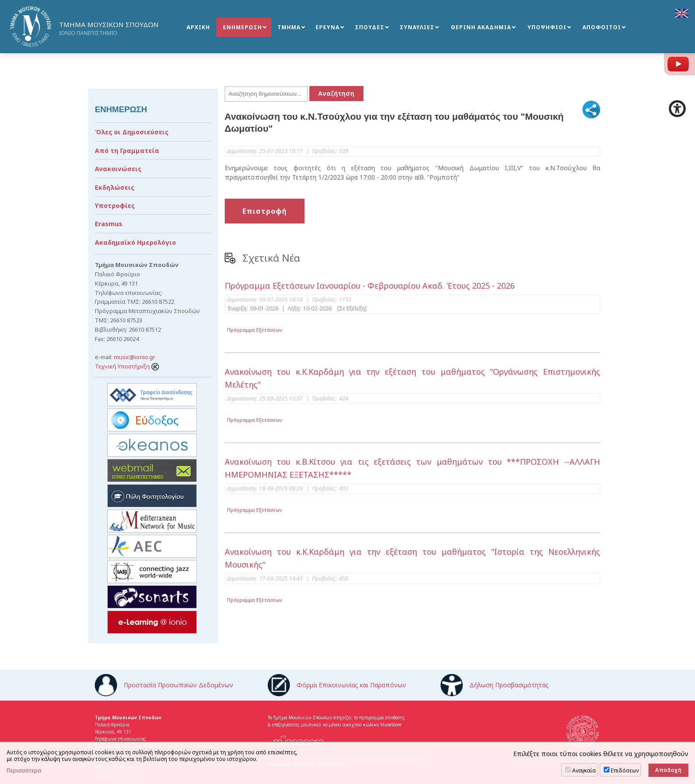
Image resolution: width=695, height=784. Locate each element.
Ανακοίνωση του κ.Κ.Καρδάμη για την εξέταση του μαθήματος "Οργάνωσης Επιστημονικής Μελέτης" (413, 378)
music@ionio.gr (135, 357)
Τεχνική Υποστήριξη (127, 366)
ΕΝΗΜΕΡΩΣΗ (242, 27)
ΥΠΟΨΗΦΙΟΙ (547, 27)
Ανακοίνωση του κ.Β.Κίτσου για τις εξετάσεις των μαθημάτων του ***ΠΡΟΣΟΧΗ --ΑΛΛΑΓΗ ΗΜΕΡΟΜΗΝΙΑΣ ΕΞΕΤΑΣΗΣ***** (413, 468)
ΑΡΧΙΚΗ (198, 27)
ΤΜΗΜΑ (289, 27)
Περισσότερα (24, 771)
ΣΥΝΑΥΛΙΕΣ (417, 27)
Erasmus (109, 224)
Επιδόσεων (625, 770)
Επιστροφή (265, 211)
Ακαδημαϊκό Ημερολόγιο (135, 242)
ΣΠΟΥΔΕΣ (370, 27)
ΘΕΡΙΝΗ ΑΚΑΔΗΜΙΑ (481, 27)
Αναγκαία (584, 770)
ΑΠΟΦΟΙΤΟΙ (602, 27)
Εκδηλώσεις (115, 187)
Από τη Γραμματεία (127, 151)
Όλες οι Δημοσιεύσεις (132, 132)
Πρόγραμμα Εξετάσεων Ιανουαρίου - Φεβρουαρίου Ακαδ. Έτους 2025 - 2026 (370, 286)
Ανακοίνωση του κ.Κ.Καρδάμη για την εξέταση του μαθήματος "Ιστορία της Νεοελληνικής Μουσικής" (413, 558)
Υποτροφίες (115, 206)
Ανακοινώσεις (118, 169)
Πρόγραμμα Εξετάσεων (255, 330)
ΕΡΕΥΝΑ (328, 27)
